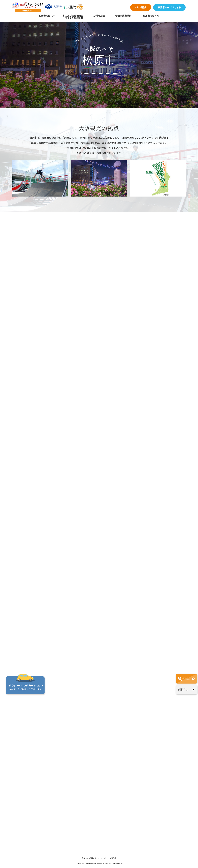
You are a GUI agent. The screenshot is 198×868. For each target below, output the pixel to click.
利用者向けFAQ (151, 16)
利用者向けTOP (47, 16)
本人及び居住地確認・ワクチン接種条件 (73, 17)
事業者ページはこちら (169, 7)
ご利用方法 (99, 16)
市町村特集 (141, 7)
